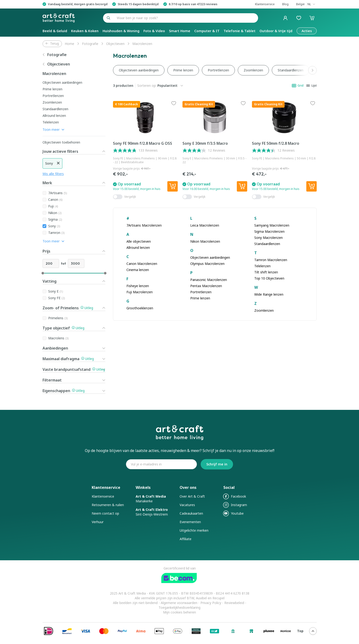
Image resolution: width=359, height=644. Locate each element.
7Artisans (58, 193)
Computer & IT (207, 31)
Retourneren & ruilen (108, 505)
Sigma (55, 219)
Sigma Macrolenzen (269, 231)
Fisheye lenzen (138, 286)
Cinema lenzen (138, 270)
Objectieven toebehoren (61, 142)
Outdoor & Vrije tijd (276, 31)
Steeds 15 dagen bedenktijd (138, 4)
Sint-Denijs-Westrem (152, 512)
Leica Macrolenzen (205, 225)
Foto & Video (154, 31)
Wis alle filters (53, 174)
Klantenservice (103, 496)
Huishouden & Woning (121, 31)
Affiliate (186, 539)
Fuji (53, 206)
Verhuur (98, 522)
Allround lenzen (54, 116)
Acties (307, 31)
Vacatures (187, 505)
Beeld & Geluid (55, 31)
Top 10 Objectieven (269, 278)
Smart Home (180, 31)
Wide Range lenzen (269, 294)
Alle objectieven (139, 241)
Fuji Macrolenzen (140, 292)
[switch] (118, 197)
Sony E (56, 291)
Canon (55, 199)
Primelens (58, 318)
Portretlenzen (53, 96)
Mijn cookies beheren (179, 612)
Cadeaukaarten (191, 513)
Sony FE (56, 298)
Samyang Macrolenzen (272, 225)
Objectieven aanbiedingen (62, 82)
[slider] (43, 273)
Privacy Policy (211, 603)
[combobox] (186, 18)
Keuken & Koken (85, 31)
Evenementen (190, 522)
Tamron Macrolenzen (271, 260)
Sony (54, 226)
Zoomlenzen (52, 102)
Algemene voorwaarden (179, 603)
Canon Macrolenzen (142, 264)
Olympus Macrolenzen (207, 264)
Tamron (56, 233)
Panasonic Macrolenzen (209, 280)
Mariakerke (151, 499)
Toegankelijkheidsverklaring (179, 607)
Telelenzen (51, 122)
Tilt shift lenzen (266, 272)
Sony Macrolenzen (268, 238)
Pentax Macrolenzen (206, 286)
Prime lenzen (52, 89)
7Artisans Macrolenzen (144, 225)
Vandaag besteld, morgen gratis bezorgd (78, 4)
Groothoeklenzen (140, 308)
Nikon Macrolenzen (205, 241)
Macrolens (58, 338)
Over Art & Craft (192, 496)
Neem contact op (105, 513)
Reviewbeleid (234, 603)
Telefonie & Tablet (240, 31)
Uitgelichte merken (194, 530)
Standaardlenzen (55, 109)
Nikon (55, 213)
